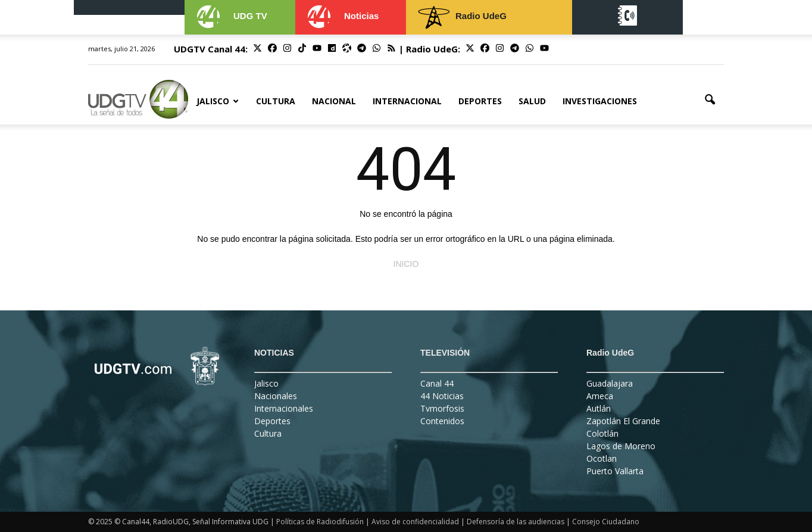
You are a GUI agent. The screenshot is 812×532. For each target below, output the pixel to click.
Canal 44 (437, 383)
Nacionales (276, 396)
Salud (532, 101)
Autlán (599, 408)
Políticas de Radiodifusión (320, 522)
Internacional (407, 101)
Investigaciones (600, 101)
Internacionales (284, 408)
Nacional (334, 101)
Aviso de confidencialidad (415, 522)
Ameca (600, 396)
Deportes (480, 101)
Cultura (276, 101)
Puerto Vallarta (615, 471)
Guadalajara (610, 383)
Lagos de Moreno (621, 446)
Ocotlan (602, 458)
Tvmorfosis (442, 408)
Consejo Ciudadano (606, 522)
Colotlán (602, 433)
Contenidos (442, 421)
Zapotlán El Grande (623, 421)
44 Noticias (442, 396)
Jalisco (218, 101)
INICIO (406, 264)
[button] (710, 100)
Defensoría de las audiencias (516, 522)
